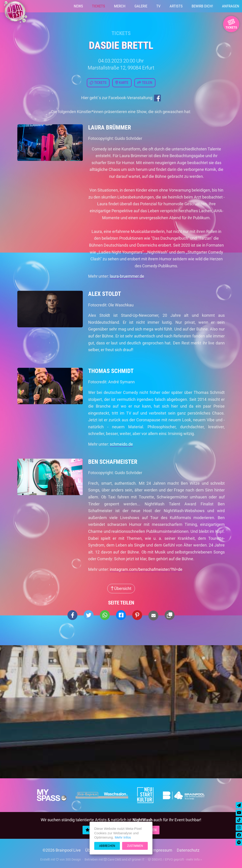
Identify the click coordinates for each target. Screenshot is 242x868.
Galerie (141, 6)
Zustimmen (135, 846)
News (78, 6)
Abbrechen (107, 846)
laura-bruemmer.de (127, 276)
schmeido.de (121, 444)
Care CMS (112, 859)
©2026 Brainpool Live (62, 850)
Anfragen (231, 6)
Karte (122, 83)
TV (158, 6)
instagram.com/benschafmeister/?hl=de (146, 569)
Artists (176, 6)
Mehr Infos (123, 837)
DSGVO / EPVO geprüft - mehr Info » (175, 859)
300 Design (73, 859)
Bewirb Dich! (202, 6)
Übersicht (121, 588)
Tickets (99, 6)
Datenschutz (188, 850)
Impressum (162, 850)
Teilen (145, 83)
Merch (120, 6)
